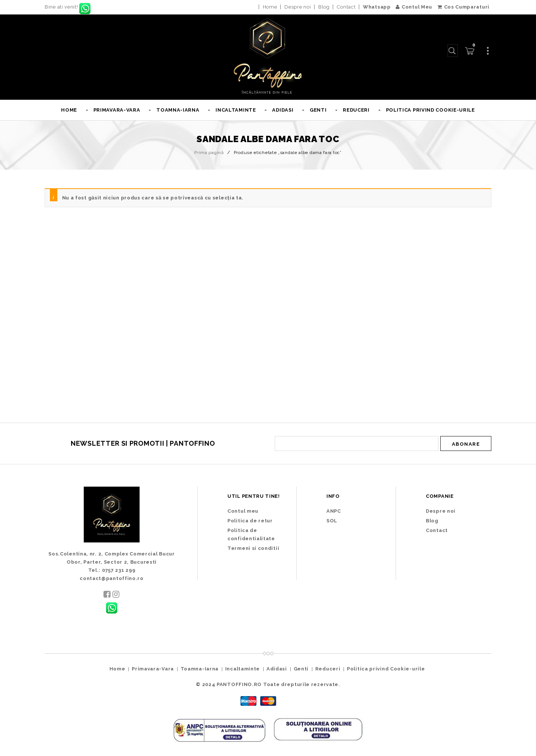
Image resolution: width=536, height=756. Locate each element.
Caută (451, 51)
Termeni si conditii (253, 548)
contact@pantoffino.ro (112, 578)
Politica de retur (250, 521)
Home (270, 7)
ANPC (334, 511)
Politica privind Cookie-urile (430, 110)
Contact (346, 7)
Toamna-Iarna (178, 110)
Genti (318, 110)
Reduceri (356, 110)
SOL (332, 521)
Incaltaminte (236, 110)
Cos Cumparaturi (463, 7)
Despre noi (298, 7)
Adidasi (283, 110)
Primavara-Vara (117, 110)
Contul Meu (414, 7)
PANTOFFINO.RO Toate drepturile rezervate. (278, 684)
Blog (324, 7)
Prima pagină (209, 153)
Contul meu (243, 511)
